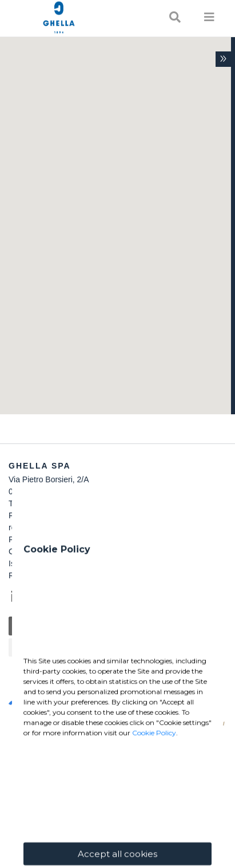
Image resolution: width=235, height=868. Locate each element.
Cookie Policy (154, 813)
